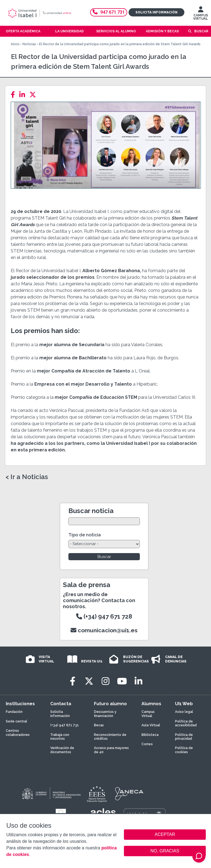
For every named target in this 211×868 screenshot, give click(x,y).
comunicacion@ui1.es (104, 630)
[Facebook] (14, 95)
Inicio (15, 44)
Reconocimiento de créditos (110, 737)
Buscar (201, 31)
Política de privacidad (184, 737)
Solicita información (156, 12)
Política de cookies (184, 750)
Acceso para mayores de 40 (111, 750)
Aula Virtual (151, 725)
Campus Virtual (148, 714)
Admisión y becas (162, 31)
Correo (147, 744)
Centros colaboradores (18, 733)
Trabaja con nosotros (60, 737)
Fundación (14, 712)
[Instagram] (105, 681)
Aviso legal (184, 712)
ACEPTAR (165, 835)
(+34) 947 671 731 (65, 725)
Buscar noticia (91, 511)
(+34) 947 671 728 (104, 616)
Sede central (16, 721)
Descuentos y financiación (105, 714)
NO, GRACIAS (165, 851)
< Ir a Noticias (27, 477)
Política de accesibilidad (186, 723)
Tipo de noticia (85, 535)
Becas (99, 725)
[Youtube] (122, 681)
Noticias (29, 44)
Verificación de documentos (62, 750)
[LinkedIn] (24, 95)
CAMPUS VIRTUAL (201, 15)
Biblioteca (150, 735)
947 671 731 (109, 12)
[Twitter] (34, 95)
